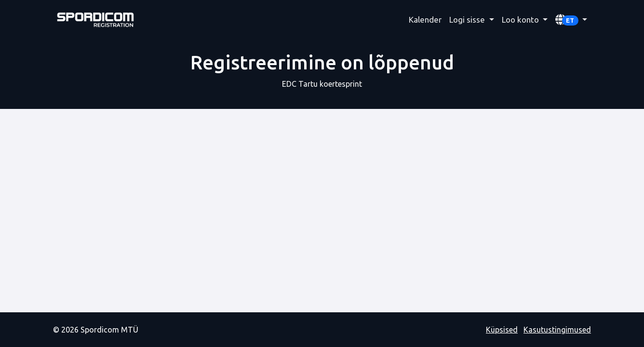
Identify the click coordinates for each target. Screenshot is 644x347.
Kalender (425, 20)
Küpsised (502, 330)
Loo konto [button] (521, 20)
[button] (571, 20)
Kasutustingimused (557, 330)
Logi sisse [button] (468, 20)
